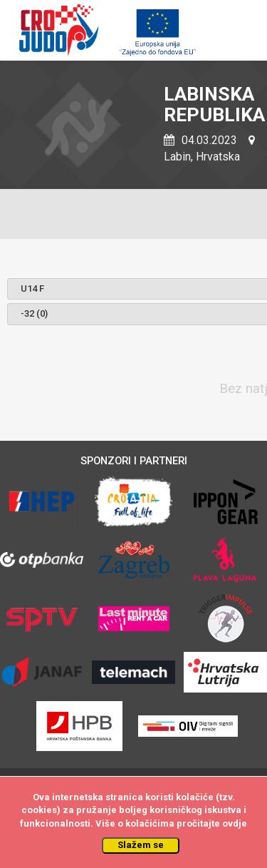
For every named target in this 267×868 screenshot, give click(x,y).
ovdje (235, 823)
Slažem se (141, 845)
